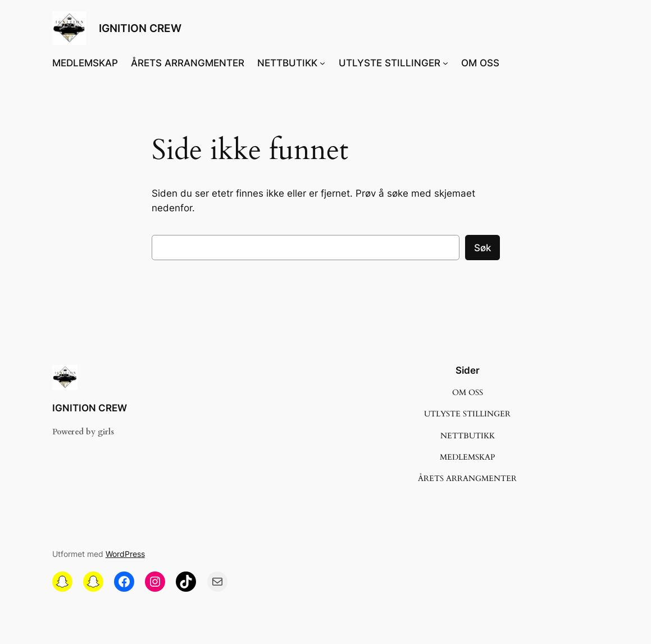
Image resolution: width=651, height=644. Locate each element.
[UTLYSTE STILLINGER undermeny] (445, 63)
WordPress (125, 554)
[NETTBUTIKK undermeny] (322, 63)
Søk (482, 248)
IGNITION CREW (140, 28)
